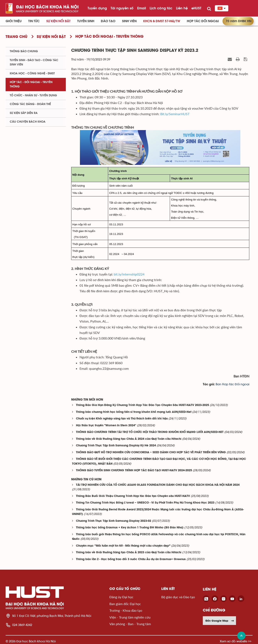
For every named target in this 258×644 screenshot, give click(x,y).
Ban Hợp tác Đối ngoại (232, 384)
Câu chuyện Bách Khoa (28, 122)
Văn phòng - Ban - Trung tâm (130, 624)
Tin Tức (34, 21)
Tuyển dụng (97, 8)
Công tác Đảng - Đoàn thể (30, 104)
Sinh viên (129, 21)
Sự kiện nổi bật (58, 21)
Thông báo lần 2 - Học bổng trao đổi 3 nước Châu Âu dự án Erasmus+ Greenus (131, 559)
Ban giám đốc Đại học (125, 604)
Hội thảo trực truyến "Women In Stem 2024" (106, 426)
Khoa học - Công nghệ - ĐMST (32, 74)
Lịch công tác (161, 8)
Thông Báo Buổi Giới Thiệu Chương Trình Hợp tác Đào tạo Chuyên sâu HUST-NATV (133, 496)
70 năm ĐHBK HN (238, 21)
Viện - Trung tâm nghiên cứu (130, 617)
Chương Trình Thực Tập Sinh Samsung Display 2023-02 (114, 521)
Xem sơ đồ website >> (236, 641)
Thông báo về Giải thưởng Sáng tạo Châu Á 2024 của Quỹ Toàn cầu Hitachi (129, 439)
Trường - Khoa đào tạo (126, 610)
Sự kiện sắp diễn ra (24, 113)
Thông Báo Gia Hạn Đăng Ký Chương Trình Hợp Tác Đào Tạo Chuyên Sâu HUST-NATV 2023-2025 (142, 405)
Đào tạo (108, 21)
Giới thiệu (14, 21)
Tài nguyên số (122, 8)
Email (142, 8)
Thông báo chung (24, 51)
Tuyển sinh (86, 21)
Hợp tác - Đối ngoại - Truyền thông (31, 84)
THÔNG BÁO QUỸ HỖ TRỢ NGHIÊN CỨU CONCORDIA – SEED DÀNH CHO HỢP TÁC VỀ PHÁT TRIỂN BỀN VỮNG (151, 452)
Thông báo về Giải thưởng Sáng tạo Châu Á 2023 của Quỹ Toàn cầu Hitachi (129, 553)
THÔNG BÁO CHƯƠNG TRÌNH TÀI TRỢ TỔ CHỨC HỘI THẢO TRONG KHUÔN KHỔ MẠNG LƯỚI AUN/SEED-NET (150, 432)
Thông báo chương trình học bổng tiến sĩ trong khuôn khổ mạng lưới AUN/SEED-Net (134, 412)
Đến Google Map (220, 621)
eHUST (196, 8)
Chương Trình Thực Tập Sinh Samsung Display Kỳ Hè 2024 (116, 446)
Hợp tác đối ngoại (203, 21)
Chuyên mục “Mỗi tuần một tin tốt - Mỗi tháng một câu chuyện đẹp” (123, 546)
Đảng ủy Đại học (121, 597)
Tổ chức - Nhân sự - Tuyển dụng (33, 95)
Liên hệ (182, 8)
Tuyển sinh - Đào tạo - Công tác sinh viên (34, 62)
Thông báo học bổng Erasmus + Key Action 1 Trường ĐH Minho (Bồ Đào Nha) (130, 528)
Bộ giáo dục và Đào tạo (178, 597)
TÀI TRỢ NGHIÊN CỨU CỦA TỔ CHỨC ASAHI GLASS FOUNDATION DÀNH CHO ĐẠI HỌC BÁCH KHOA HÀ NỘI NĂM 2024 (158, 485)
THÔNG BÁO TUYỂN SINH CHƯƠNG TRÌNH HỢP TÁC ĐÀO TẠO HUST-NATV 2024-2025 (134, 471)
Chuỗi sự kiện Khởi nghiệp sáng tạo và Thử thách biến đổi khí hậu (122, 419)
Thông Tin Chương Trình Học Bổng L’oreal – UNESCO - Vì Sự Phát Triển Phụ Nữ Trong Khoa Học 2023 (145, 503)
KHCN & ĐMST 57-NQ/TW (162, 21)
